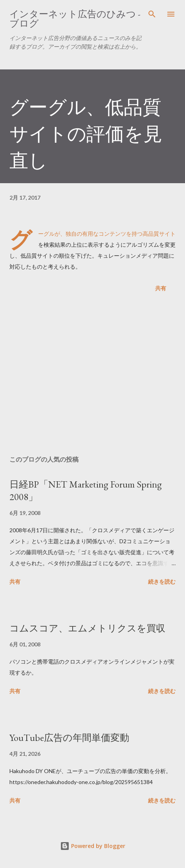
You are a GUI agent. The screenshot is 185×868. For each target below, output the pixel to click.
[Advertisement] (92, 375)
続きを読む (162, 581)
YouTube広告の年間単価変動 (69, 738)
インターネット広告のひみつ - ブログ (75, 19)
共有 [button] (161, 288)
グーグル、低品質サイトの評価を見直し (86, 134)
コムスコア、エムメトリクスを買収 (87, 628)
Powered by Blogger (93, 846)
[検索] (152, 14)
